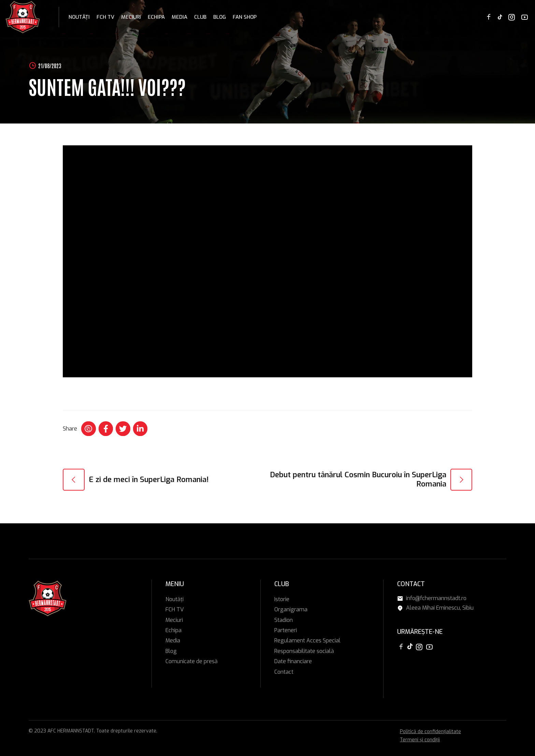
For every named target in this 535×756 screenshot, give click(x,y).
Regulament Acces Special (307, 641)
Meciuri (131, 17)
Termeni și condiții (420, 740)
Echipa (156, 17)
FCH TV (105, 17)
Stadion (284, 620)
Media (179, 17)
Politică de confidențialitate (430, 732)
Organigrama (291, 609)
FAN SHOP (245, 17)
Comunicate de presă (192, 661)
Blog (220, 17)
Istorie (282, 599)
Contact (284, 672)
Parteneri (286, 630)
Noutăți (79, 17)
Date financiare (293, 661)
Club (200, 17)
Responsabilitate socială (304, 651)
